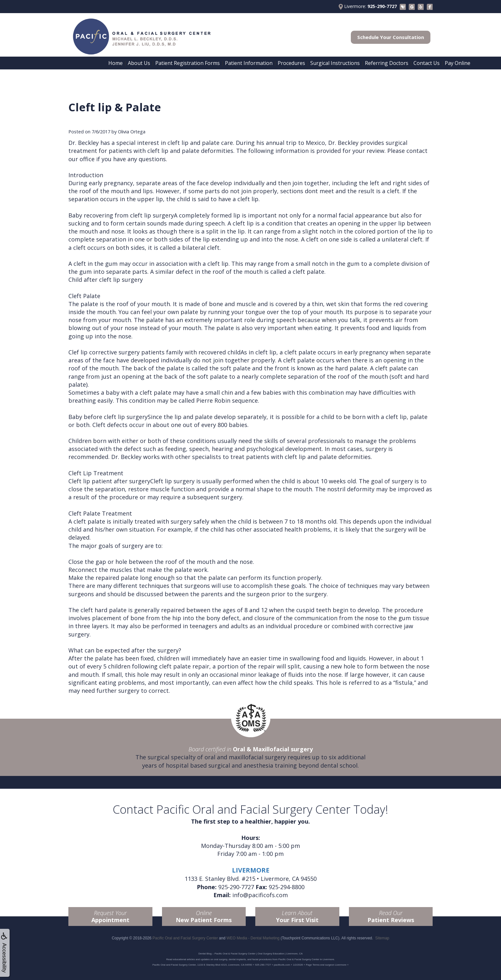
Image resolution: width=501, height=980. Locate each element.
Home (116, 63)
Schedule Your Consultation (391, 37)
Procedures (291, 63)
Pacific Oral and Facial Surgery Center (185, 938)
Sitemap (382, 938)
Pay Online (458, 63)
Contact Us (427, 63)
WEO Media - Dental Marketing (253, 938)
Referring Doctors (387, 63)
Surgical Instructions (335, 63)
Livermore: (368, 6)
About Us (139, 63)
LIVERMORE (251, 870)
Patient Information (249, 63)
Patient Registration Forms (188, 63)
